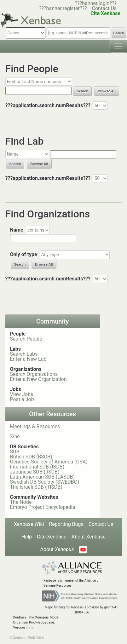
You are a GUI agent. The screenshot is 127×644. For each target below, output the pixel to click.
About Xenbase (89, 537)
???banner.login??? (96, 3)
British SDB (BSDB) (31, 457)
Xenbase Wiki (29, 524)
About (57, 549)
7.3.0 (30, 627)
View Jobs (22, 394)
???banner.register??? (63, 8)
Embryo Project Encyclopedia (43, 507)
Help (27, 537)
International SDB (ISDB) (37, 467)
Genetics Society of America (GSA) (49, 462)
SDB (15, 452)
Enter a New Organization (38, 379)
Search (119, 33)
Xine (15, 437)
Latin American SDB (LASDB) (43, 477)
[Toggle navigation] (118, 46)
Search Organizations (34, 374)
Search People (26, 339)
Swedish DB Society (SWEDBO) (45, 482)
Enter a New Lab (28, 359)
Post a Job (22, 399)
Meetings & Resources (35, 426)
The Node (21, 502)
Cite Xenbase (52, 537)
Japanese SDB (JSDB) (35, 472)
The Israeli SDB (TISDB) (36, 487)
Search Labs (24, 354)
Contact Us (104, 8)
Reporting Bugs (66, 524)
